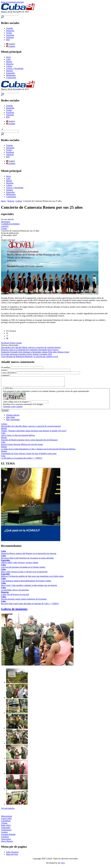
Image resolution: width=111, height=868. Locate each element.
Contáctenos (11, 78)
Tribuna (4, 825)
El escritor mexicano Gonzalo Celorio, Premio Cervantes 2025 (27, 354)
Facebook (10, 35)
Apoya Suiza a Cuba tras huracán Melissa (18, 437)
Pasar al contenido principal (12, 2)
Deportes (10, 64)
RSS (8, 40)
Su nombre (6, 367)
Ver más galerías (8, 810)
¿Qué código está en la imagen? (17, 404)
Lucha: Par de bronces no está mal (15, 596)
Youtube (10, 28)
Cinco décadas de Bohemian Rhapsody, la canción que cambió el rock (29, 357)
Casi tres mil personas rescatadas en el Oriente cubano (23, 569)
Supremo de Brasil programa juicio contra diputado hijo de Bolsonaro (29, 442)
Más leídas (10, 419)
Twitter (9, 33)
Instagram (10, 31)
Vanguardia (6, 829)
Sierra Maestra (7, 843)
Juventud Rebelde (8, 836)
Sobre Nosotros (12, 854)
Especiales (10, 73)
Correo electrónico (9, 373)
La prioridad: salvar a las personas (15, 592)
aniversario (6, 222)
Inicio (8, 57)
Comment (6, 375)
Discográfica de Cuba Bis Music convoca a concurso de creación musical (31, 347)
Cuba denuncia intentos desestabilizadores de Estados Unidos (26, 583)
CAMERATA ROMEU (10, 224)
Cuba (8, 59)
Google (19, 343)
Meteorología (6, 818)
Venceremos (6, 841)
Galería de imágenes (14, 611)
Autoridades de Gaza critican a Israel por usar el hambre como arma (29, 455)
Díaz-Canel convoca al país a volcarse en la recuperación (24, 574)
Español (11, 46)
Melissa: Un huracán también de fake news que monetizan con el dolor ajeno (32, 578)
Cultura (9, 66)
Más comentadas (13, 421)
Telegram (10, 37)
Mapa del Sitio (12, 856)
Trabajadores (6, 832)
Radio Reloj (6, 827)
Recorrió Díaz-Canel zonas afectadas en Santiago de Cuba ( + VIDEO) (30, 605)
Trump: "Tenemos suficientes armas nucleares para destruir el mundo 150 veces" (34, 433)
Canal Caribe (6, 820)
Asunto (4, 370)
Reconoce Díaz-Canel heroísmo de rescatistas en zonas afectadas (27, 560)
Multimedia (11, 75)
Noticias (11, 201)
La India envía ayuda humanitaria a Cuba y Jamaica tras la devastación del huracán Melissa (38, 451)
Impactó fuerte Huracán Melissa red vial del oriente (22, 446)
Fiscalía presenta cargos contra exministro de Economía (24, 601)
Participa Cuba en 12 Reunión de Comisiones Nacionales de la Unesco (30, 350)
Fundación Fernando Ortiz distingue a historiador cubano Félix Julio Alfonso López (35, 352)
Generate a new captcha (13, 408)
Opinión (9, 71)
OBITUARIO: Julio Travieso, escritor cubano (20, 564)
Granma (4, 834)
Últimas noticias (13, 417)
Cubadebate (6, 823)
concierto (5, 226)
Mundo (9, 62)
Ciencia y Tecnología (15, 68)
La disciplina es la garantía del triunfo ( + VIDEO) (22, 460)
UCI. (63, 865)
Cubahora (5, 839)
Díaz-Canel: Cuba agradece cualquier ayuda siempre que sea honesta (29, 587)
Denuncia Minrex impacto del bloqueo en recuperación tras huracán (29, 555)
